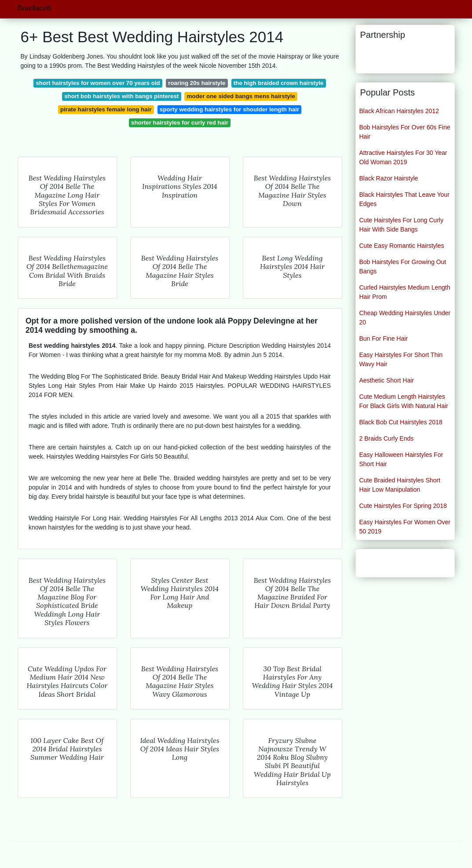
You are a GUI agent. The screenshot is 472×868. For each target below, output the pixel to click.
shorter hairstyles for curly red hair (180, 123)
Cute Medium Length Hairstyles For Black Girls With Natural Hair (404, 401)
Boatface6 (35, 8)
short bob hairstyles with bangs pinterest (121, 96)
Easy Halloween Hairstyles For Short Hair (401, 459)
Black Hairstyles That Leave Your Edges (404, 199)
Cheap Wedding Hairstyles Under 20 (405, 318)
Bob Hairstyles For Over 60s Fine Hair (405, 132)
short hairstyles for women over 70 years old (98, 83)
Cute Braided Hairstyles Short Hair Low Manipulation (400, 485)
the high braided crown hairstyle (279, 83)
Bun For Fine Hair (384, 338)
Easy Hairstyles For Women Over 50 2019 (405, 527)
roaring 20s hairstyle (197, 83)
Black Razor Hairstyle (389, 178)
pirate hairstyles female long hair (106, 109)
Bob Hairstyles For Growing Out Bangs (403, 267)
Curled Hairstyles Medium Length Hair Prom (405, 292)
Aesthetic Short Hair (387, 380)
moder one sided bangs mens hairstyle (241, 96)
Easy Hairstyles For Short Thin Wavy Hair (401, 359)
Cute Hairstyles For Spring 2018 (403, 506)
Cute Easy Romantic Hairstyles (402, 246)
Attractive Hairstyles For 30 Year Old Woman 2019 (403, 157)
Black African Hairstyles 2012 (399, 111)
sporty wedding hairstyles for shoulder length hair (229, 109)
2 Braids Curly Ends (387, 438)
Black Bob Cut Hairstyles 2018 (401, 422)
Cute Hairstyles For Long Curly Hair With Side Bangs (401, 225)
